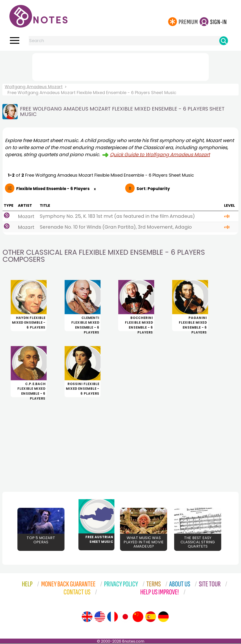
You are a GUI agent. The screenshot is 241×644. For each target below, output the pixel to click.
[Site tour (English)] (87, 617)
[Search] (224, 41)
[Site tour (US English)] (100, 617)
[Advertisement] (120, 66)
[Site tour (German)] (163, 617)
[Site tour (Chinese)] (138, 617)
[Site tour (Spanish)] (151, 617)
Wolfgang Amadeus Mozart (34, 87)
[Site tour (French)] (112, 617)
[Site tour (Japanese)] (125, 617)
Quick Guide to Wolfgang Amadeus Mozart (160, 155)
